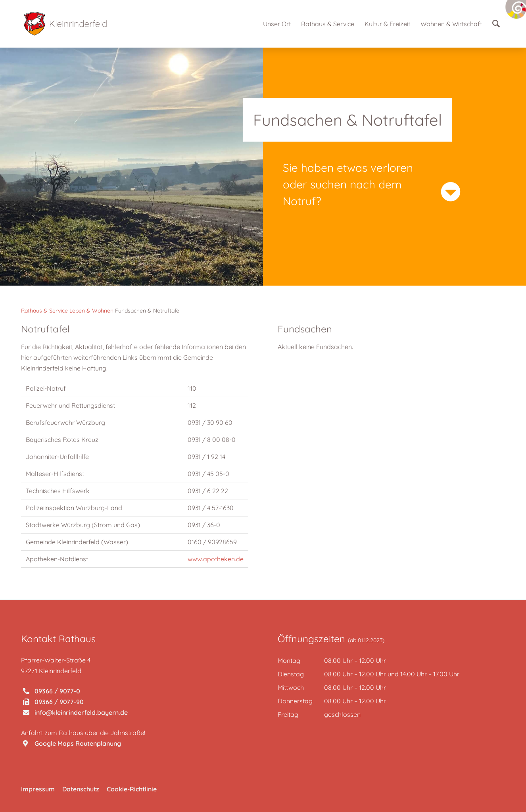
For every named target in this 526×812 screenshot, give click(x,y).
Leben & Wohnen (91, 311)
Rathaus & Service (44, 311)
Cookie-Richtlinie (132, 789)
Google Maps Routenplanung (72, 743)
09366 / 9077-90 (53, 702)
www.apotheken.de (216, 559)
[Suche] (496, 24)
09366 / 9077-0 (52, 691)
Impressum (38, 789)
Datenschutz (81, 789)
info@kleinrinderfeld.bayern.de (75, 712)
